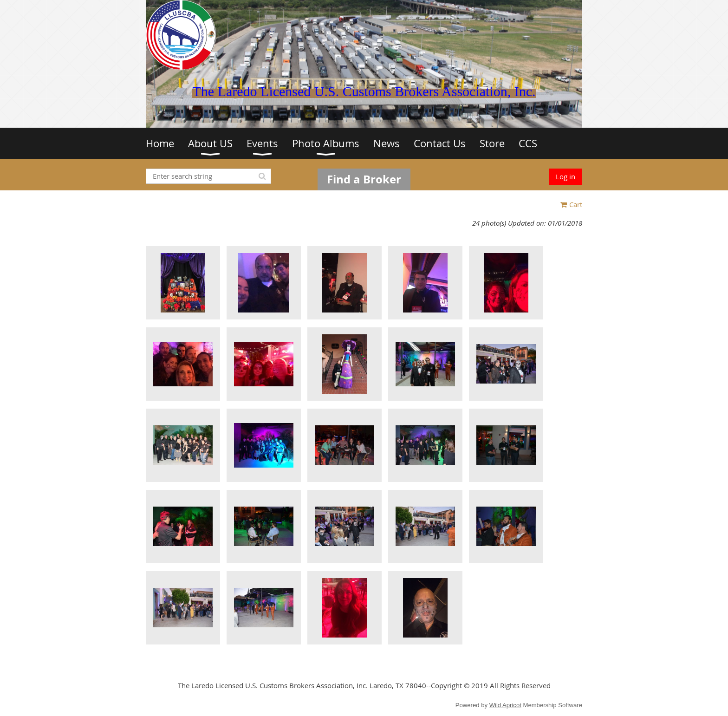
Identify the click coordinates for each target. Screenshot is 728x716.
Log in (565, 176)
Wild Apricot (505, 705)
